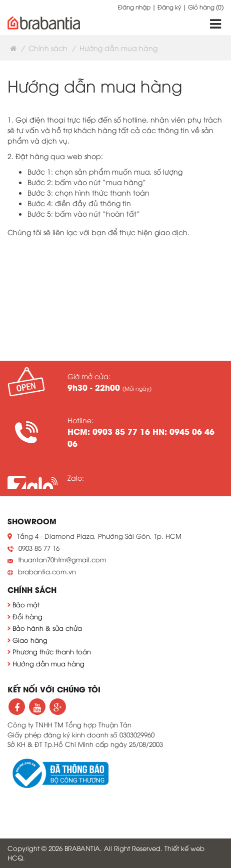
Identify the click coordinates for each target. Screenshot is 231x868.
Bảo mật (26, 604)
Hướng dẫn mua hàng (48, 663)
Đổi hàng (27, 616)
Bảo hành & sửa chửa (47, 628)
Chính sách (48, 48)
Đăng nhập (134, 7)
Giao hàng (30, 640)
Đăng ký (169, 7)
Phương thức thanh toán (52, 651)
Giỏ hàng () (206, 7)
